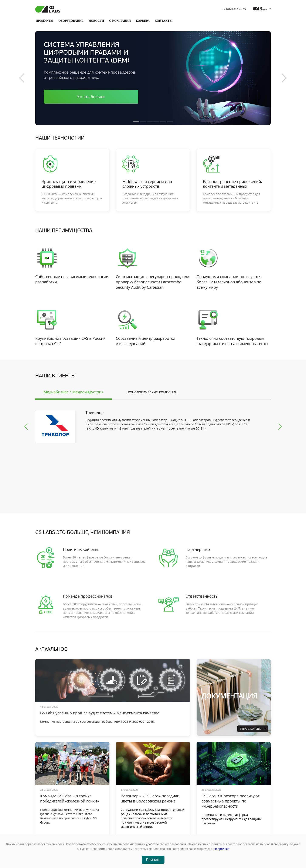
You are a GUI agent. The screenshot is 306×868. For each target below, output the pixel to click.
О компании (120, 21)
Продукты (45, 21)
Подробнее (221, 849)
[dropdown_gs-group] (261, 9)
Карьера (143, 21)
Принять (153, 860)
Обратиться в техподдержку (221, 834)
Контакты (164, 21)
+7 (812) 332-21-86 (234, 9)
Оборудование (71, 21)
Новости (96, 21)
